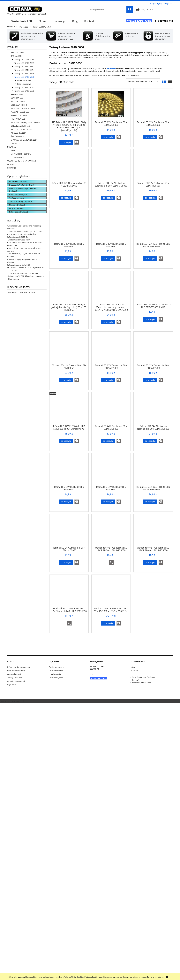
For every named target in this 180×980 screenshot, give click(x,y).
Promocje (12, 168)
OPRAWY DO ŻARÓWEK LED (24, 140)
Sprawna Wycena (56, 678)
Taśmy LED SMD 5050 (24, 77)
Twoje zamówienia (56, 667)
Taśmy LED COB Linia (24, 59)
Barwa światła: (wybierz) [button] (19, 194)
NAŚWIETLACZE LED (20, 112)
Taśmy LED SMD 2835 (24, 63)
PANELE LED (17, 150)
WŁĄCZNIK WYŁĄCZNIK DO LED (25, 122)
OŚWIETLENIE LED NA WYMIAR (22, 161)
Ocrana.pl (11, 27)
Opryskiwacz (12, 292)
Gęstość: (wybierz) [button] (17, 198)
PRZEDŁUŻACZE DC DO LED (23, 129)
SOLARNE (12, 147)
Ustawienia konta (56, 671)
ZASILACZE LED (18, 101)
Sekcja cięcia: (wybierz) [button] (19, 212)
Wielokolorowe (24, 80)
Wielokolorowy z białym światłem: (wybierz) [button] (23, 190)
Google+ (135, 680)
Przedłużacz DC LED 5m (19, 237)
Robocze (32, 292)
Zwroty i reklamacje (15, 678)
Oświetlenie (23, 292)
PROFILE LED (17, 94)
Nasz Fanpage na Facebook (143, 677)
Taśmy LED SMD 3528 (24, 73)
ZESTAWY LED (17, 52)
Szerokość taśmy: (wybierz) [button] (20, 201)
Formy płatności (14, 674)
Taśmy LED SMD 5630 (24, 91)
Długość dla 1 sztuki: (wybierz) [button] (22, 185)
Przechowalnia (55, 674)
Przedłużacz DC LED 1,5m (19, 240)
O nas (134, 667)
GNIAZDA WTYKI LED (20, 126)
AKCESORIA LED (18, 133)
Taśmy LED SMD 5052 (24, 87)
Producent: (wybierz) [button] (18, 181)
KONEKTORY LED (19, 115)
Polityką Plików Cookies (74, 977)
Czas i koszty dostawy (16, 671)
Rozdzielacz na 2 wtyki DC (20, 265)
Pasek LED (111, 68)
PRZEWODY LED (18, 119)
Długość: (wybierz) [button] (17, 208)
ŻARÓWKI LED (17, 136)
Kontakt (135, 671)
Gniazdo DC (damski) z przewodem (25, 273)
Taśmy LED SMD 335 (24, 66)
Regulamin (12, 685)
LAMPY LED (16, 143)
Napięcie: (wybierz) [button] (17, 205)
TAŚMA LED (16, 56)
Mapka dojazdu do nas (142, 683)
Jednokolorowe (24, 84)
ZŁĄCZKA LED (17, 98)
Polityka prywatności (16, 681)
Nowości (11, 164)
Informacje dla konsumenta (19, 667)
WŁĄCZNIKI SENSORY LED (23, 108)
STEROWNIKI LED (19, 105)
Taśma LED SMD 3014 (24, 70)
